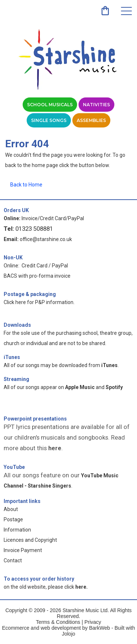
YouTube (14, 467)
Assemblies (91, 120)
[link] (105, 11)
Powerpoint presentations (35, 419)
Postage (13, 519)
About (11, 509)
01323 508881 (34, 229)
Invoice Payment (23, 550)
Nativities (96, 105)
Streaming (16, 379)
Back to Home (26, 185)
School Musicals (50, 105)
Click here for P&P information (39, 302)
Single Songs (49, 120)
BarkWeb (100, 628)
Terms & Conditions (58, 622)
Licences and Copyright (30, 540)
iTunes (12, 357)
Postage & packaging (30, 294)
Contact (13, 560)
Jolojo (68, 634)
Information (17, 530)
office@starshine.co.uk (46, 239)
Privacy (93, 622)
